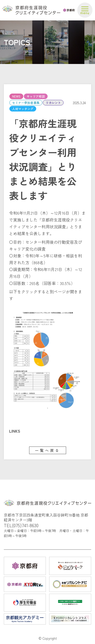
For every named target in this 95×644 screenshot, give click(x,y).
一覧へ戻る (48, 450)
